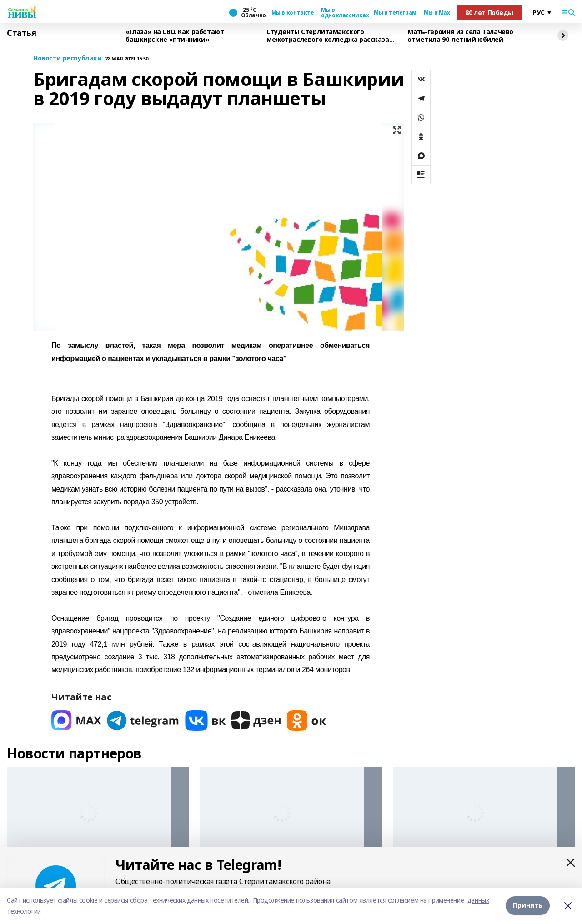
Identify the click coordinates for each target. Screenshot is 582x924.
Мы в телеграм (395, 13)
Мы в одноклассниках (344, 13)
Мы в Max (437, 13)
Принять (528, 906)
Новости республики (67, 58)
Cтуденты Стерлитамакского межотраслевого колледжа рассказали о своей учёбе (332, 36)
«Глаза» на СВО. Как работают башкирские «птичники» (175, 36)
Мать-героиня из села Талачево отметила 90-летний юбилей (460, 36)
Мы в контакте (293, 13)
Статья (21, 33)
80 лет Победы (489, 13)
